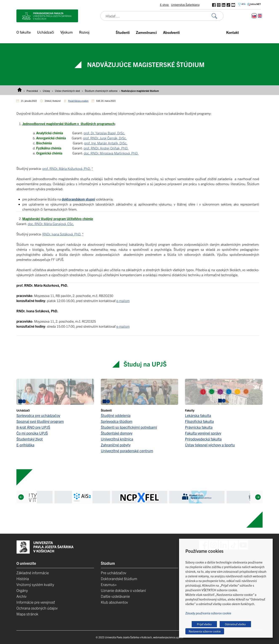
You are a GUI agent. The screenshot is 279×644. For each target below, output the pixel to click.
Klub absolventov (114, 602)
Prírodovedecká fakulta (203, 439)
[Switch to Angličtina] (260, 16)
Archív (21, 596)
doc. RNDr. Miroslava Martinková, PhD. (111, 153)
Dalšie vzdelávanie (115, 596)
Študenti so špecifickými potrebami (129, 427)
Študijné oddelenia (116, 415)
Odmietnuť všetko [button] (235, 624)
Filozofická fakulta (199, 421)
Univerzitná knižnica (117, 439)
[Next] (258, 497)
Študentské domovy (117, 433)
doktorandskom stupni (78, 199)
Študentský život (30, 439)
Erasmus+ (109, 584)
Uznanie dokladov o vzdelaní (123, 590)
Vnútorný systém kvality (35, 584)
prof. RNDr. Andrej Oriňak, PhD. (106, 148)
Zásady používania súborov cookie (208, 613)
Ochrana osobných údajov (37, 608)
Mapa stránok (27, 614)
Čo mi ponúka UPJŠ (32, 433)
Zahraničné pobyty (116, 445)
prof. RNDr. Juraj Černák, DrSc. (105, 138)
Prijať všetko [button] (204, 624)
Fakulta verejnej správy (203, 433)
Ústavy (46, 91)
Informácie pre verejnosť (36, 602)
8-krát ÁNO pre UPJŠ (33, 427)
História (23, 579)
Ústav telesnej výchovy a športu (210, 445)
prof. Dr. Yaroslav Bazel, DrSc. (104, 133)
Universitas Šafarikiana (185, 5)
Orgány (22, 590)
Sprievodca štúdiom (117, 421)
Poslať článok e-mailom (78, 101)
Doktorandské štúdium (119, 579)
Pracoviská (32, 91)
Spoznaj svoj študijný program (40, 421)
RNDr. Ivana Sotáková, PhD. (62, 234)
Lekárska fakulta (198, 415)
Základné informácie (33, 573)
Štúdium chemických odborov (101, 91)
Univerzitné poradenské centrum (127, 451)
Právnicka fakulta (199, 427)
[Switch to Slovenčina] (254, 16)
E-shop (165, 5)
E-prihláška (25, 445)
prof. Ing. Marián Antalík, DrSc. (106, 143)
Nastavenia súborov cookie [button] (205, 631)
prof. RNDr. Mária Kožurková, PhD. (66, 168)
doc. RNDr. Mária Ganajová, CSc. (51, 224)
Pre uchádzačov (114, 573)
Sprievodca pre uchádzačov (38, 415)
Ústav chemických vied (67, 91)
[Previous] (21, 497)
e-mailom (123, 301)
